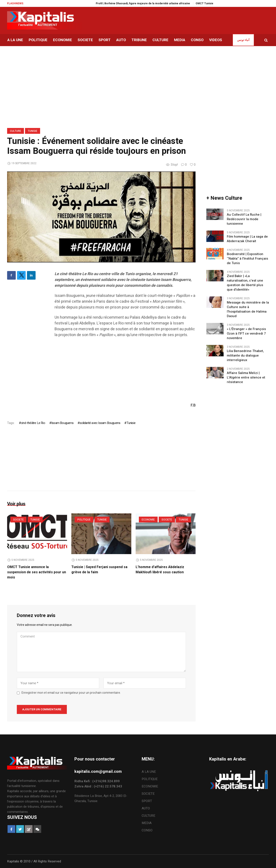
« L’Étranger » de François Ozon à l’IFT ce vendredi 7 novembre (246, 334)
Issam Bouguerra (62, 423)
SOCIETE (18, 520)
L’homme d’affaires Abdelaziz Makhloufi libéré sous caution (160, 570)
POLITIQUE (84, 520)
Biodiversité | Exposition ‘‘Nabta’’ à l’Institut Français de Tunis (247, 259)
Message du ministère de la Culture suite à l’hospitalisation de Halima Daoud (248, 309)
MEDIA (147, 823)
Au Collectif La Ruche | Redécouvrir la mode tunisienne (244, 219)
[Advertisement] (125, 372)
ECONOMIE (148, 520)
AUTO (146, 808)
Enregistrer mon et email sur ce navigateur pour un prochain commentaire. (71, 693)
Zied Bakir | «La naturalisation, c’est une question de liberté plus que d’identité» (245, 283)
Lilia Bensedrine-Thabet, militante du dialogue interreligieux (245, 356)
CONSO (147, 830)
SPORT (147, 801)
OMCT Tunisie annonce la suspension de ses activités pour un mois (37, 572)
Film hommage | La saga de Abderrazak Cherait (247, 239)
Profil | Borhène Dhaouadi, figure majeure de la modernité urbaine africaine (157, 3)
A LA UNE (149, 772)
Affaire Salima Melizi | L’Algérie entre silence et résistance (246, 378)
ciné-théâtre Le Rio (33, 423)
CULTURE (16, 131)
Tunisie (33, 131)
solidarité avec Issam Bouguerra (100, 423)
